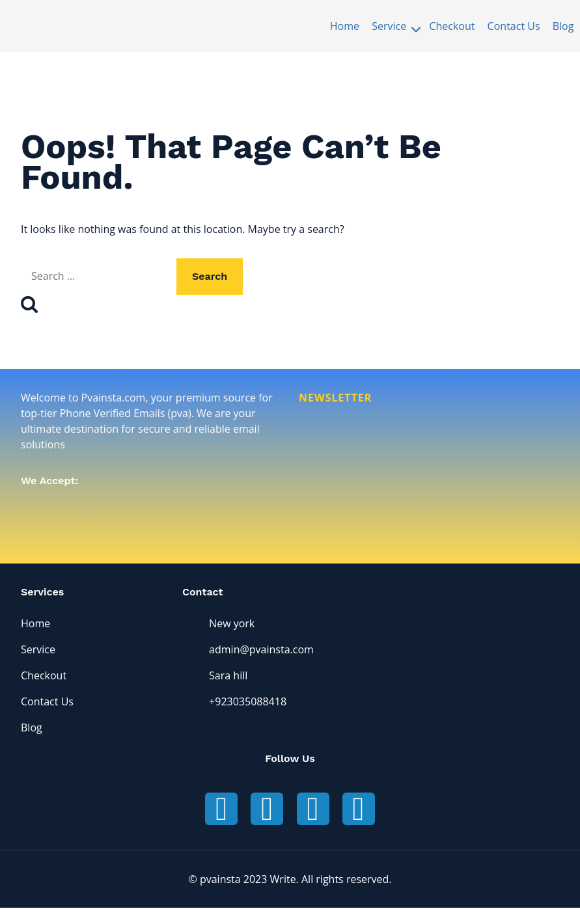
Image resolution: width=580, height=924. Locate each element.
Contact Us (514, 26)
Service (38, 650)
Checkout (452, 26)
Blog (563, 26)
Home (345, 26)
